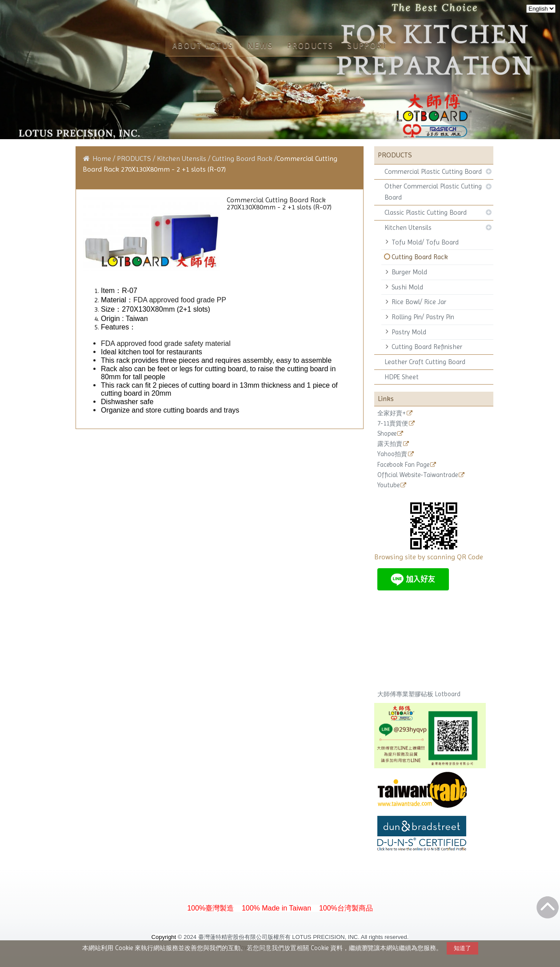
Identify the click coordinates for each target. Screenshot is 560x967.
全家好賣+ (392, 413)
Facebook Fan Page (403, 465)
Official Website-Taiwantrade (418, 475)
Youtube (388, 485)
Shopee (387, 434)
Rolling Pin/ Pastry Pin (423, 317)
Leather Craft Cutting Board (425, 362)
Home (102, 158)
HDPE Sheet (402, 377)
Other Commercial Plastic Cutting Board (433, 192)
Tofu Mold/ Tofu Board (425, 242)
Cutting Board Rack (420, 257)
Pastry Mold (409, 332)
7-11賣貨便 (393, 423)
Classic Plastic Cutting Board (426, 213)
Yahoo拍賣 (392, 454)
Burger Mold (409, 272)
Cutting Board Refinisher (427, 347)
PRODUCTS (135, 158)
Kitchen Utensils (408, 228)
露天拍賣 (390, 444)
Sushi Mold (407, 287)
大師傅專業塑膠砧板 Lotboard (419, 694)
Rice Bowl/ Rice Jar (419, 302)
